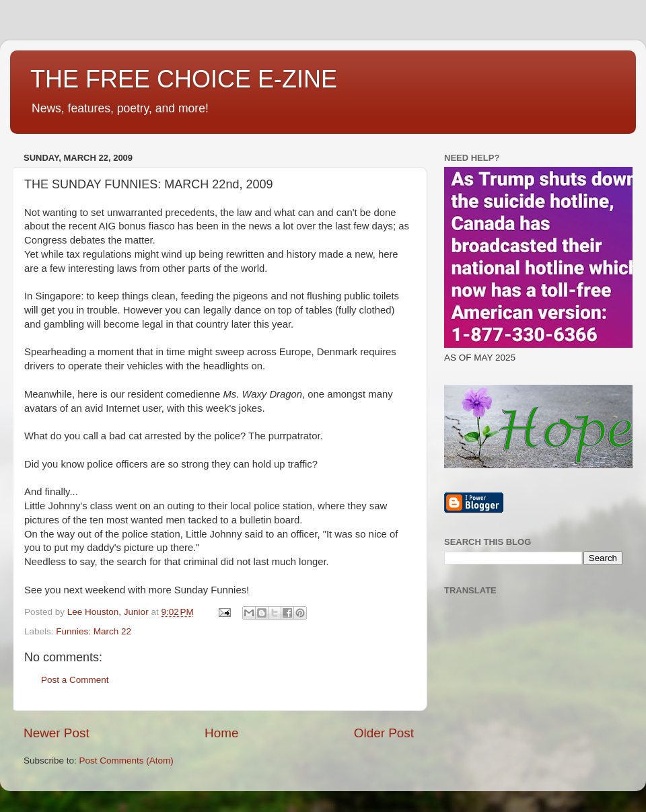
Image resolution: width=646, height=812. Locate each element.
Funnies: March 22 (94, 631)
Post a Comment (75, 680)
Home (221, 733)
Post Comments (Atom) (127, 761)
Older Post (384, 733)
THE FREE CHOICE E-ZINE (184, 79)
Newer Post (57, 733)
